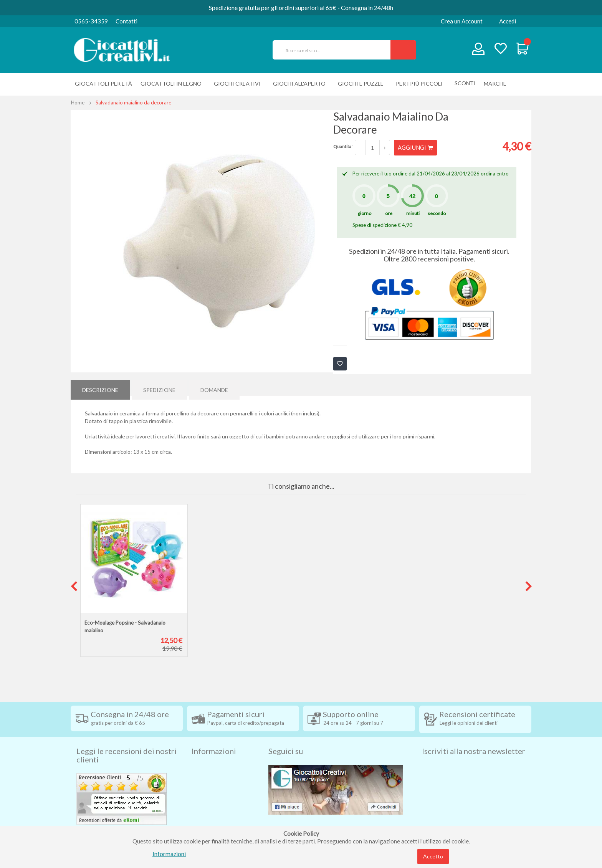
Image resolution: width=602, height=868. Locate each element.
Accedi (508, 21)
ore (389, 213)
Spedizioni (205, 756)
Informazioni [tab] (214, 738)
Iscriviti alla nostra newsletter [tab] (474, 738)
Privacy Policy (210, 802)
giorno (365, 213)
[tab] (100, 387)
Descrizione (100, 387)
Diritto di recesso (214, 779)
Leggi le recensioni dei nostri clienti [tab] (127, 742)
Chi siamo (204, 825)
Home (78, 103)
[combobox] (335, 50)
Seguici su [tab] (286, 738)
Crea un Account (462, 21)
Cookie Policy (209, 813)
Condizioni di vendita (218, 767)
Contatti (127, 21)
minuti (413, 213)
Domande (214, 387)
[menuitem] (497, 83)
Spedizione (159, 387)
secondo (437, 213)
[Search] (403, 50)
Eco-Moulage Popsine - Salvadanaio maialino (125, 626)
